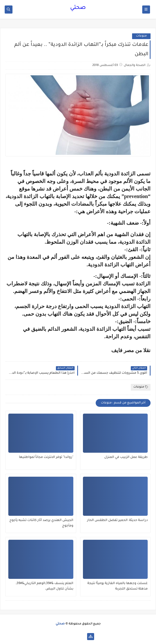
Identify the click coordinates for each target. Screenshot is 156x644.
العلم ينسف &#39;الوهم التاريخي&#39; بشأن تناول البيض (45, 586)
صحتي (78, 8)
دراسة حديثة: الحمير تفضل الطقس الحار (117, 520)
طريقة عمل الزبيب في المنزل (126, 457)
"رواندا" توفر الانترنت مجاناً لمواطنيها (46, 457)
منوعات (141, 36)
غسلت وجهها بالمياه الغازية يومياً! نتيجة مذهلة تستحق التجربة (118, 586)
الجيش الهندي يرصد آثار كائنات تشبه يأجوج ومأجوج (41, 523)
